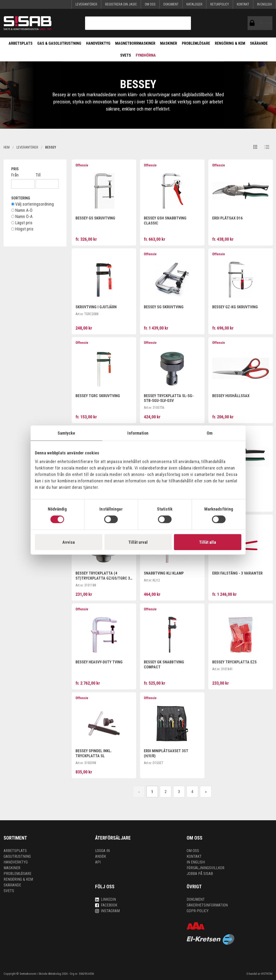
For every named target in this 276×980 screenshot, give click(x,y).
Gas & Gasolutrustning (59, 43)
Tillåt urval (138, 542)
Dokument (171, 4)
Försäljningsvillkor (206, 868)
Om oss (150, 4)
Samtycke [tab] (66, 433)
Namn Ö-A (22, 217)
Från (15, 175)
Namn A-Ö (22, 210)
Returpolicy (220, 4)
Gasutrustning (17, 856)
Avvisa (69, 542)
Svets (126, 55)
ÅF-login (253, 23)
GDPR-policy (198, 911)
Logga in (102, 851)
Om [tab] (210, 433)
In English (265, 4)
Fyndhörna (146, 55)
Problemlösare (196, 43)
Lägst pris (22, 223)
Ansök (101, 856)
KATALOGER (194, 4)
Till (38, 175)
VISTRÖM (267, 974)
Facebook (106, 905)
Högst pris (22, 229)
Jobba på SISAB (200, 874)
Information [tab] (138, 433)
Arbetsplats (21, 43)
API (98, 862)
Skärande (259, 43)
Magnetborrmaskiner (135, 43)
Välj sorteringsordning (32, 204)
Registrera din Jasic (121, 4)
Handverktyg (98, 43)
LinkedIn (106, 899)
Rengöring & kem (230, 43)
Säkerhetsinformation (207, 905)
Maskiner (169, 43)
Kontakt (243, 4)
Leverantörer (86, 4)
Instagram (107, 911)
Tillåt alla (208, 542)
